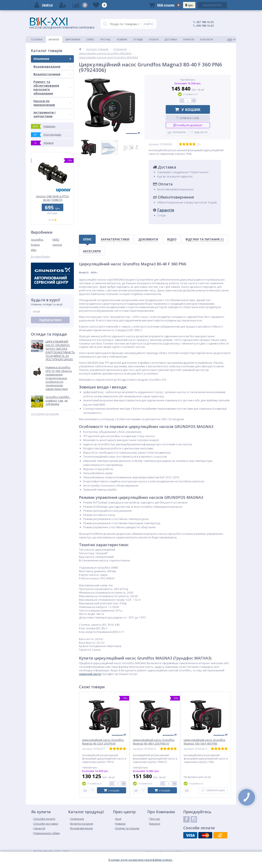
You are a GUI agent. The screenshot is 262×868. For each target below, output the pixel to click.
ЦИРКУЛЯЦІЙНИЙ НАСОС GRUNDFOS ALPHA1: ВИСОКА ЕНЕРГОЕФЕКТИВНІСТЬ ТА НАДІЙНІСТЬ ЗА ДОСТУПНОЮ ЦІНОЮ (60, 350)
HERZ (56, 240)
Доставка (171, 39)
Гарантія (189, 39)
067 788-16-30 (205, 22)
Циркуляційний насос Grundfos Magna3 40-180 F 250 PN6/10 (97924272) (154, 744)
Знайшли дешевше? (188, 125)
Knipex (35, 245)
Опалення (52, 59)
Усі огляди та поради (45, 414)
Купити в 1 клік (188, 118)
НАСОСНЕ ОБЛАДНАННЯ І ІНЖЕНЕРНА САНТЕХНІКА (62, 23)
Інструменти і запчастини (52, 114)
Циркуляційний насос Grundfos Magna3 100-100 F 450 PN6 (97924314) (205, 744)
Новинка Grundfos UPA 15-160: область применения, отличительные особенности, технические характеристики (59, 378)
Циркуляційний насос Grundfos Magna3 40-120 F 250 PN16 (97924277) (103, 744)
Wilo (34, 250)
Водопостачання (52, 74)
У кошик (188, 110)
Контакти (207, 39)
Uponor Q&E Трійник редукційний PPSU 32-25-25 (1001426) (52, 198)
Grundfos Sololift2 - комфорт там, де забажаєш (58, 401)
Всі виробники (41, 257)
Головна (37, 39)
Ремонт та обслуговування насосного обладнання (52, 88)
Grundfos (37, 240)
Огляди (138, 39)
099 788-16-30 (205, 26)
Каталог (54, 39)
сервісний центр (90, 674)
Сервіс (90, 39)
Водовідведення (52, 67)
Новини (122, 39)
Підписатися (50, 320)
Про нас (105, 39)
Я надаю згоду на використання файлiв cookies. (141, 860)
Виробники (73, 39)
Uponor (57, 245)
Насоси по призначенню (52, 103)
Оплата (154, 39)
